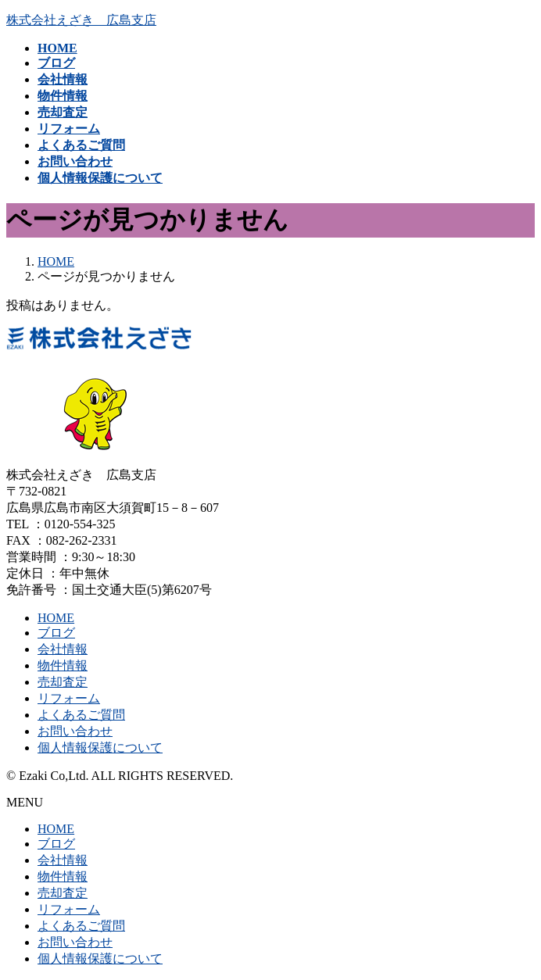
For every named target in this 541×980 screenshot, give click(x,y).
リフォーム (69, 698)
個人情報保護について (100, 748)
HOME (56, 618)
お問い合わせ (75, 731)
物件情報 (63, 665)
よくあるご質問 (81, 715)
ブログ (56, 633)
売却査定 (63, 682)
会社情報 (63, 649)
